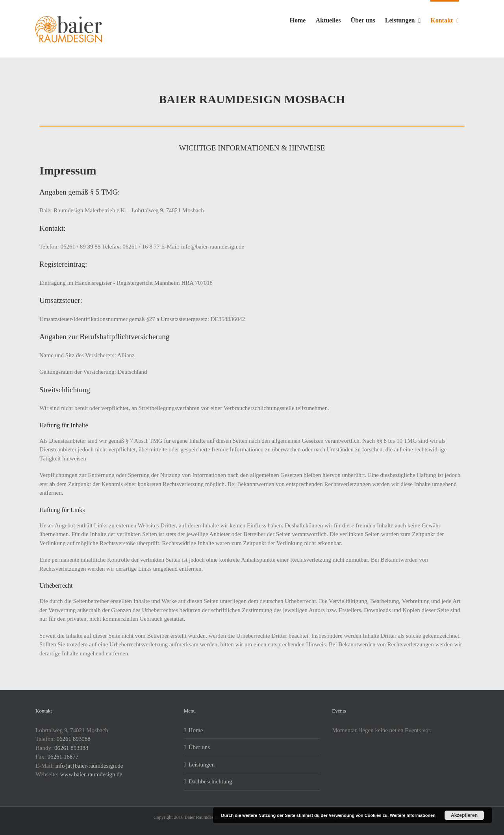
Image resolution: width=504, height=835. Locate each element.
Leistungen (202, 764)
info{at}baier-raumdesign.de (89, 766)
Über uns (199, 747)
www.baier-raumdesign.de (91, 774)
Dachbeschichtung (210, 781)
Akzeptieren (464, 815)
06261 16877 (63, 757)
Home (196, 730)
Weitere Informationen (413, 815)
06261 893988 (74, 739)
